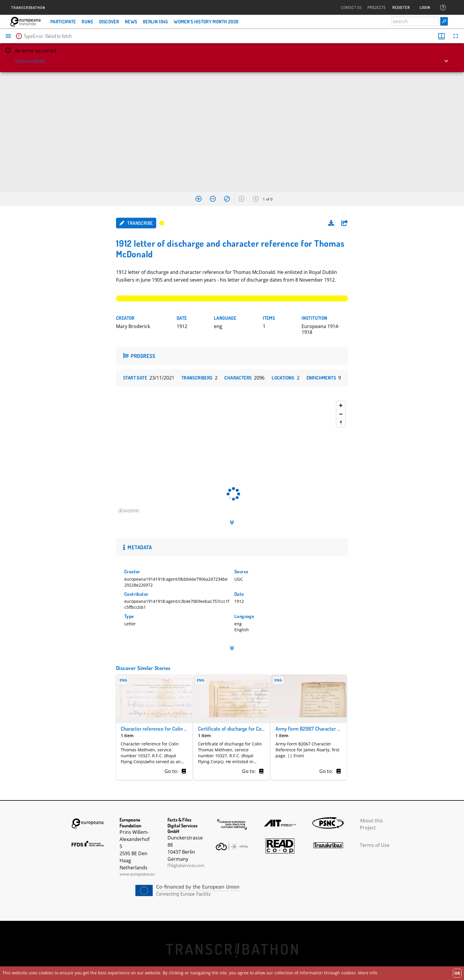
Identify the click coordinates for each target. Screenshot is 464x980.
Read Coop (280, 846)
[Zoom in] (199, 199)
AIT (280, 823)
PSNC (328, 823)
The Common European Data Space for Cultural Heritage (232, 824)
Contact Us (351, 8)
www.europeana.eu (137, 874)
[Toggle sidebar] (8, 36)
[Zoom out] (213, 199)
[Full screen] (456, 36)
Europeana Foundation (88, 824)
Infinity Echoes (232, 847)
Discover (109, 22)
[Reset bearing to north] (341, 423)
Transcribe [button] (136, 223)
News (131, 22)
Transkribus (328, 845)
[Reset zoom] (227, 199)
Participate (63, 22)
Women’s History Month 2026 (206, 22)
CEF (232, 891)
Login (425, 8)
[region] (232, 457)
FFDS (88, 844)
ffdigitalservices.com (186, 865)
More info (368, 973)
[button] (345, 223)
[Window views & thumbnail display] (442, 36)
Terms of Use (375, 845)
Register (401, 8)
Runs (87, 22)
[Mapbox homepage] (131, 511)
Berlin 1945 (155, 22)
